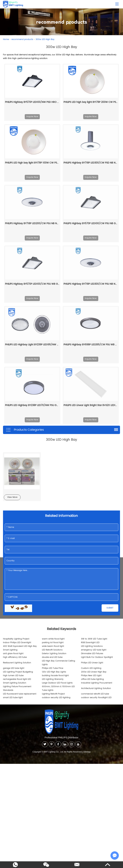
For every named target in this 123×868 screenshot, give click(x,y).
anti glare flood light (13, 654)
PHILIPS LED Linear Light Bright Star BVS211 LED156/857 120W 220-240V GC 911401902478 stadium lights (91, 405)
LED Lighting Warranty (53, 679)
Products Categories (25, 430)
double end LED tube (52, 657)
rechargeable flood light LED (17, 679)
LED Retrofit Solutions (52, 650)
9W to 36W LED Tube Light (94, 639)
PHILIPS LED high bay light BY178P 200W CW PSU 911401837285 (91, 102)
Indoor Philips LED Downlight (17, 643)
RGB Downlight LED (90, 643)
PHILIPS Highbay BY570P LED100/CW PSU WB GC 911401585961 (32, 284)
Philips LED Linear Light (92, 663)
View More (12, 497)
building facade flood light (55, 676)
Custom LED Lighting (91, 668)
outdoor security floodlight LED (96, 698)
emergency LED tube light (94, 650)
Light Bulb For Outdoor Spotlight (97, 657)
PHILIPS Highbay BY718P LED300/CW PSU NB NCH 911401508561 (91, 284)
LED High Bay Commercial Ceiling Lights (58, 663)
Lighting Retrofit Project (53, 694)
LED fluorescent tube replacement (20, 694)
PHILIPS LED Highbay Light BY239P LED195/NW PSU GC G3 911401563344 (32, 345)
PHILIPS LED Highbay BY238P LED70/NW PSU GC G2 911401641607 (32, 405)
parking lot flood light (53, 643)
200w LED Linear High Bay (94, 672)
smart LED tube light (13, 698)
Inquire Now (32, 117)
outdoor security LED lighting (56, 698)
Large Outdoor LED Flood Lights (57, 683)
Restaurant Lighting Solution (17, 663)
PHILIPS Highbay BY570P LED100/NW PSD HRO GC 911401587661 (32, 102)
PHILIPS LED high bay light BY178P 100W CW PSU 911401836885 (32, 163)
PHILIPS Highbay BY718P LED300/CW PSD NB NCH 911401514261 (91, 163)
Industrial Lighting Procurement (97, 683)
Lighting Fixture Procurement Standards (17, 688)
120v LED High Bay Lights (54, 672)
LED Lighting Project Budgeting (18, 672)
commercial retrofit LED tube (95, 694)
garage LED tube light (14, 668)
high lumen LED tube (13, 676)
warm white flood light (53, 639)
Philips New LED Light (91, 676)
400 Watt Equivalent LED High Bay (20, 646)
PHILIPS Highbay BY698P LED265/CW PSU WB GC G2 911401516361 (91, 345)
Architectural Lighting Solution (96, 688)
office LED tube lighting (92, 679)
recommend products (22, 39)
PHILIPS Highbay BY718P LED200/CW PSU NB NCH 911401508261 (32, 223)
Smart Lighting (10, 650)
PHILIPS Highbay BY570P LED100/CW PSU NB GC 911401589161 (91, 223)
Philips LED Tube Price (53, 668)
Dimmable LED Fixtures (92, 654)
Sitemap (87, 752)
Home (6, 39)
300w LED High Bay (45, 39)
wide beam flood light (53, 646)
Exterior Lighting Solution (54, 654)
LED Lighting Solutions (92, 646)
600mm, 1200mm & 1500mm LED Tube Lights (58, 688)
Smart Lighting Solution (15, 683)
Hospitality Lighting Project (16, 639)
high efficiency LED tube (15, 657)
